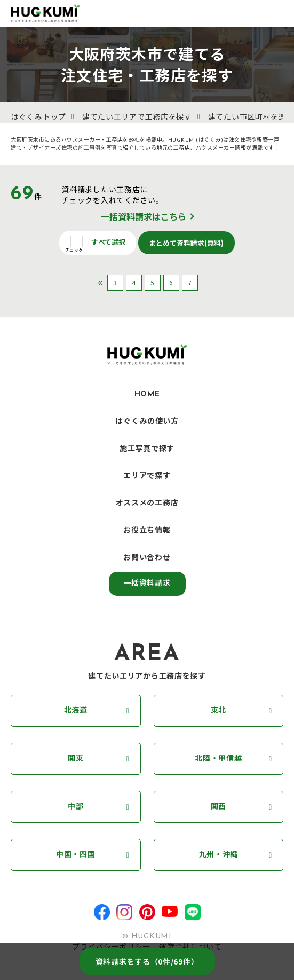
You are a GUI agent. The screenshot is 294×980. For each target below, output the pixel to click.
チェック (74, 250)
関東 (76, 759)
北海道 (76, 711)
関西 (218, 807)
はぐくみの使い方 (147, 422)
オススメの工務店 (147, 504)
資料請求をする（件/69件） (147, 961)
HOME (147, 395)
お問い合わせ (147, 558)
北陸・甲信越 (218, 759)
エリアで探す (147, 476)
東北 (218, 711)
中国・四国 (76, 855)
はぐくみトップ (38, 118)
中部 (76, 807)
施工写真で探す (147, 449)
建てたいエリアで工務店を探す (137, 118)
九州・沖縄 (219, 855)
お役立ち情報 (147, 531)
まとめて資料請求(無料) (186, 243)
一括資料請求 (147, 584)
